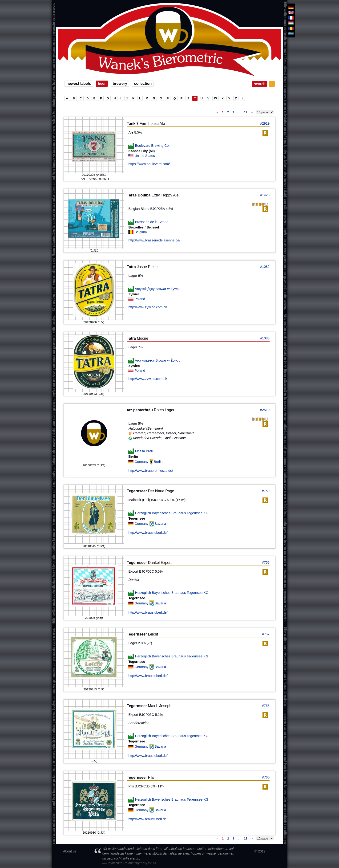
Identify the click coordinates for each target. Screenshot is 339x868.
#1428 (265, 195)
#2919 (265, 123)
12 (246, 112)
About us (70, 851)
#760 (266, 777)
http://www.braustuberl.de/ (148, 533)
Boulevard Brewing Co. (152, 146)
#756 (266, 562)
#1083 (265, 338)
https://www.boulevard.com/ (149, 164)
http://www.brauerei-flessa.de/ (151, 471)
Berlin (158, 462)
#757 (266, 634)
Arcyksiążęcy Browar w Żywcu (158, 289)
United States (145, 156)
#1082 (265, 267)
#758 (266, 706)
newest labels (79, 84)
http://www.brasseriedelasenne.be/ (154, 240)
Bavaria (160, 524)
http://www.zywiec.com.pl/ (148, 307)
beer (102, 84)
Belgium (141, 232)
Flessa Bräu (144, 451)
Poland (140, 299)
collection (143, 84)
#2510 (265, 410)
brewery (120, 84)
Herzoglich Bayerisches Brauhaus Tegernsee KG (172, 513)
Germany (142, 462)
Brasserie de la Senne (152, 222)
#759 (266, 491)
